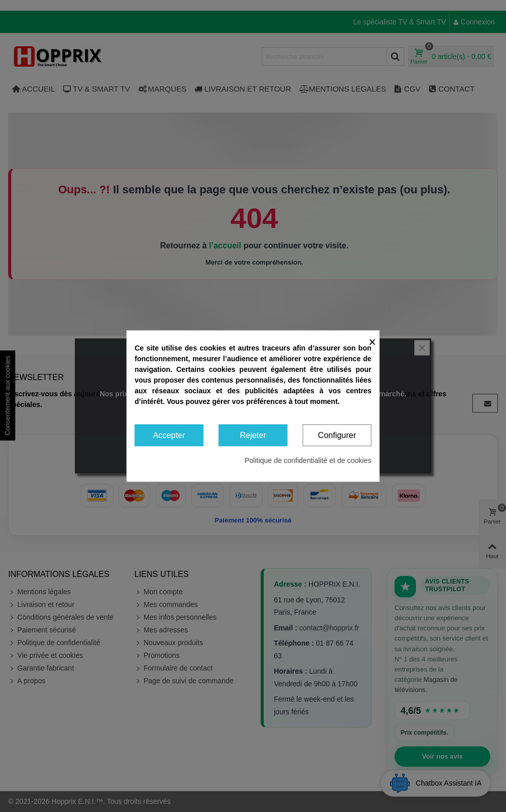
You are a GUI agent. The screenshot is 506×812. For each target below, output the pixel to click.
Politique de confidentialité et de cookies (308, 460)
